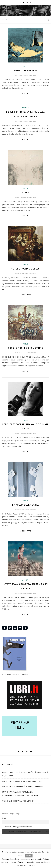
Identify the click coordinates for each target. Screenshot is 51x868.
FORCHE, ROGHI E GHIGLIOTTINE (25, 348)
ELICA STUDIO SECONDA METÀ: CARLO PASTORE (22, 781)
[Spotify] (25, 628)
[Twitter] (20, 628)
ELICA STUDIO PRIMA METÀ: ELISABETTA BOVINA (22, 786)
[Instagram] (10, 628)
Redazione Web (22, 75)
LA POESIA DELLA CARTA (26, 505)
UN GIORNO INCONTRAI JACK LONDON (18, 801)
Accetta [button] (29, 856)
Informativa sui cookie (26, 865)
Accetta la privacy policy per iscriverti (19, 827)
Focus (26, 66)
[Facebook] (4, 628)
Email (4, 818)
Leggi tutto (26, 94)
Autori (25, 580)
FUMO (26, 193)
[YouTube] (15, 628)
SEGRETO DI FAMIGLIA (25, 70)
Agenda (25, 108)
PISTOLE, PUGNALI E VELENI (26, 269)
